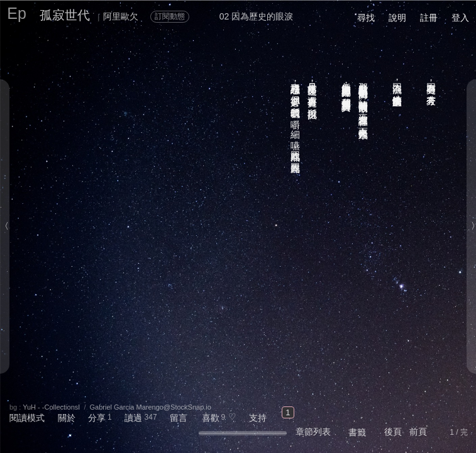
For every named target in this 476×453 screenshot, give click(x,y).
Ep (17, 13)
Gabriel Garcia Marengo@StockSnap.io (151, 407)
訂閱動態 (170, 16)
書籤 (357, 432)
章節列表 (313, 432)
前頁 (418, 432)
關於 (67, 418)
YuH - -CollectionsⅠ (51, 407)
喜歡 (211, 418)
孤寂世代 (65, 15)
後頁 (393, 432)
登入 (460, 18)
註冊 (429, 18)
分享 (97, 418)
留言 (179, 418)
